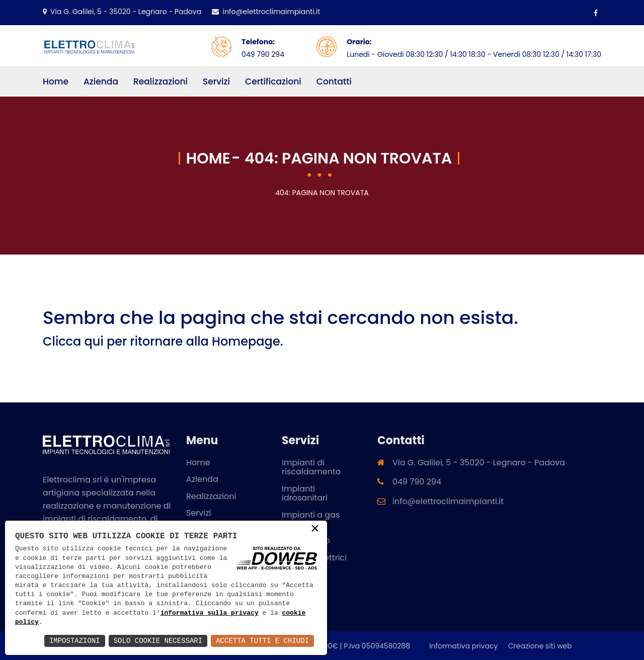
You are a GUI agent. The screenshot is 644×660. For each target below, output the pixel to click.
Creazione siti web (540, 645)
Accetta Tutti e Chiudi (262, 641)
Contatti (334, 81)
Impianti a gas (311, 514)
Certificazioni (273, 81)
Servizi (216, 81)
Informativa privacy (464, 645)
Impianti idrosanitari (305, 493)
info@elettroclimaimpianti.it (265, 12)
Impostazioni (75, 641)
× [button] (315, 529)
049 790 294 (263, 54)
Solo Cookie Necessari (158, 641)
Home (56, 81)
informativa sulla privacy (210, 613)
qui (94, 341)
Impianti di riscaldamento (311, 467)
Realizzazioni (160, 81)
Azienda (101, 81)
